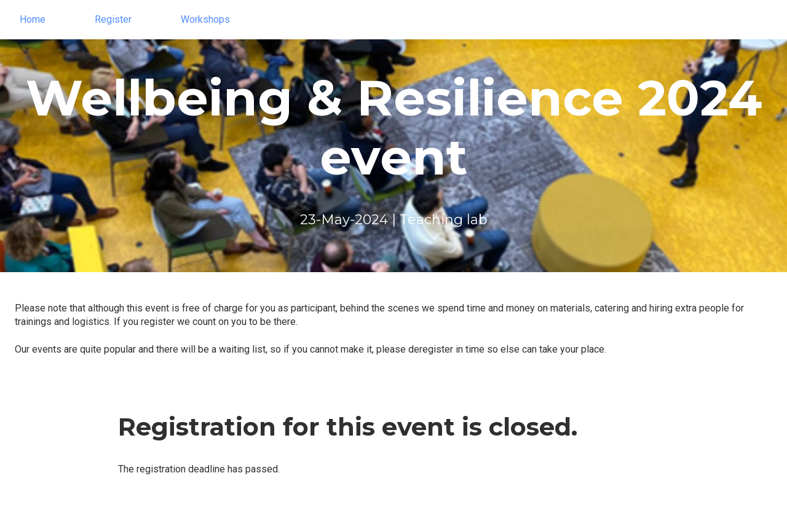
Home (33, 19)
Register (113, 19)
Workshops (205, 19)
